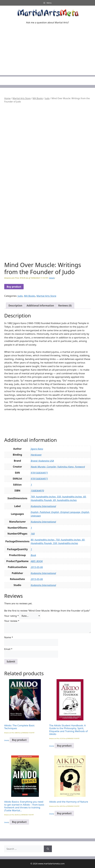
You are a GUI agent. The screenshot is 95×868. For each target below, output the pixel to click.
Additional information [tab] (40, 306)
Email (8, 649)
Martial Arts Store (21, 98)
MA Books (38, 98)
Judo (47, 98)
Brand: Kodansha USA (42, 461)
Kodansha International (43, 506)
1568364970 (37, 491)
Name (9, 637)
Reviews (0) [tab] (65, 306)
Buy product (14, 287)
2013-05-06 (37, 567)
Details (52, 278)
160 (33, 534)
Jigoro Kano (37, 449)
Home (7, 98)
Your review (12, 621)
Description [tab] (15, 306)
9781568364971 (39, 473)
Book (33, 555)
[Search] (48, 849)
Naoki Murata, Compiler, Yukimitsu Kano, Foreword (58, 467)
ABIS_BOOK (37, 561)
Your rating (12, 616)
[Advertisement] (47, 55)
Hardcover (36, 455)
